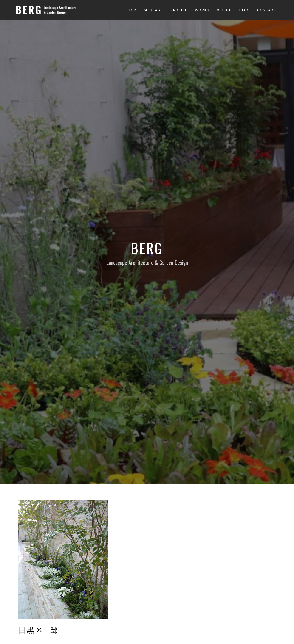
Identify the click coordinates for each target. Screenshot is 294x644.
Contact (266, 10)
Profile (179, 10)
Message (153, 10)
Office (224, 10)
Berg (147, 248)
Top (132, 10)
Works (202, 10)
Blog (244, 10)
